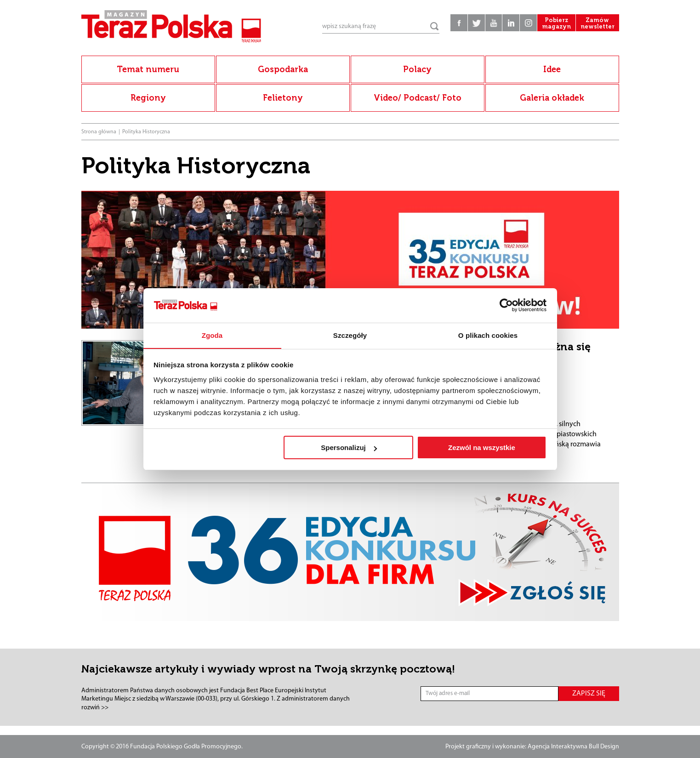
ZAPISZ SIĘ (589, 694)
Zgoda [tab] (212, 335)
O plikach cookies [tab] (488, 335)
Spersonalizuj (349, 448)
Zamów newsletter (596, 28)
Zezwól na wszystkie (482, 448)
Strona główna (99, 132)
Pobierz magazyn (552, 28)
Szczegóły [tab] (350, 335)
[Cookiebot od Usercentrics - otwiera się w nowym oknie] (506, 305)
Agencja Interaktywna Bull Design (573, 747)
